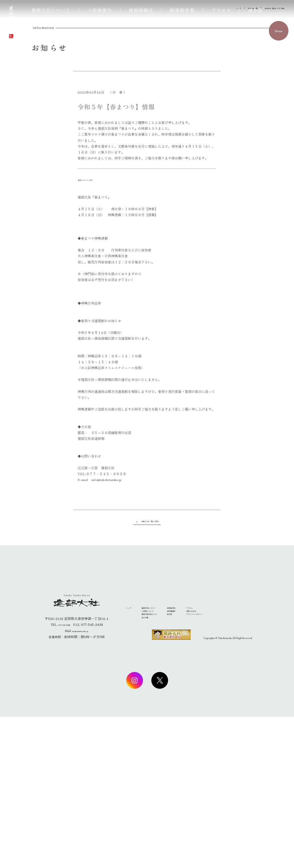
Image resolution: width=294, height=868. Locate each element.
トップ (211, 149)
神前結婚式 (141, 10)
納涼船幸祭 (182, 10)
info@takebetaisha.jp (80, 782)
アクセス (221, 10)
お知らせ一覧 (232, 149)
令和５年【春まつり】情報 (266, 149)
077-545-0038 (64, 776)
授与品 (255, 10)
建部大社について (51, 10)
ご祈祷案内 (100, 10)
